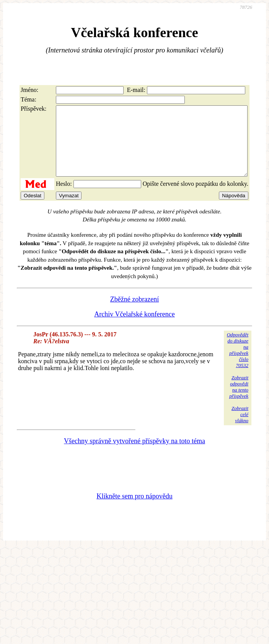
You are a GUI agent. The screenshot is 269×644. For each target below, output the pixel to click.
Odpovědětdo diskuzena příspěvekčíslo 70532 (238, 364)
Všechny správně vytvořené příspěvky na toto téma (134, 455)
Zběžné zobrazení (134, 313)
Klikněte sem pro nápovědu (134, 510)
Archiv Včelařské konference (134, 328)
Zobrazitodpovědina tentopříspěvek (239, 401)
